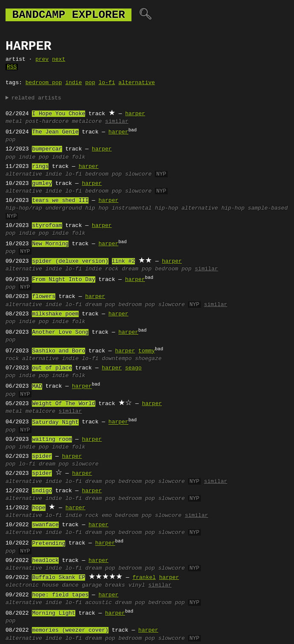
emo (107, 516)
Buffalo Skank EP (59, 578)
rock (12, 359)
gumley (42, 184)
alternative (137, 83)
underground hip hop (77, 208)
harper (135, 114)
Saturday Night (55, 423)
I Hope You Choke (59, 114)
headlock (45, 561)
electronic (22, 585)
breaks (115, 585)
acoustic (98, 603)
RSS (12, 67)
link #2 (124, 261)
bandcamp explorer (69, 15)
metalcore (87, 122)
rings (40, 167)
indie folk (69, 157)
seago (133, 368)
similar (117, 122)
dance (70, 585)
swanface (45, 525)
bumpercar (47, 149)
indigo (42, 491)
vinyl (137, 585)
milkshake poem (55, 314)
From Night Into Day (63, 280)
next (59, 60)
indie (73, 83)
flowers (44, 297)
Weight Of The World (63, 404)
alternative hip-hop (213, 208)
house (50, 585)
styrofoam (47, 226)
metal (14, 122)
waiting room (52, 440)
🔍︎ (145, 15)
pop (90, 83)
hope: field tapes (60, 595)
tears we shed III (60, 201)
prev (42, 60)
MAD (37, 387)
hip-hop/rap (24, 208)
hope (39, 508)
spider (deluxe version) (70, 261)
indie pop (34, 157)
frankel (144, 578)
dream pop (137, 269)
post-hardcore (47, 122)
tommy (147, 351)
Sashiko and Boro (59, 351)
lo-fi (107, 83)
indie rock (102, 269)
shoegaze (148, 359)
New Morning (50, 244)
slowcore (138, 174)
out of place (52, 368)
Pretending (49, 544)
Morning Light (53, 613)
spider (42, 457)
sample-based (268, 208)
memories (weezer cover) (70, 630)
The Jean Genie (55, 132)
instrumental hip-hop (145, 208)
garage (92, 585)
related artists (36, 98)
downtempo (117, 359)
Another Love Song (60, 332)
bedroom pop (44, 83)
